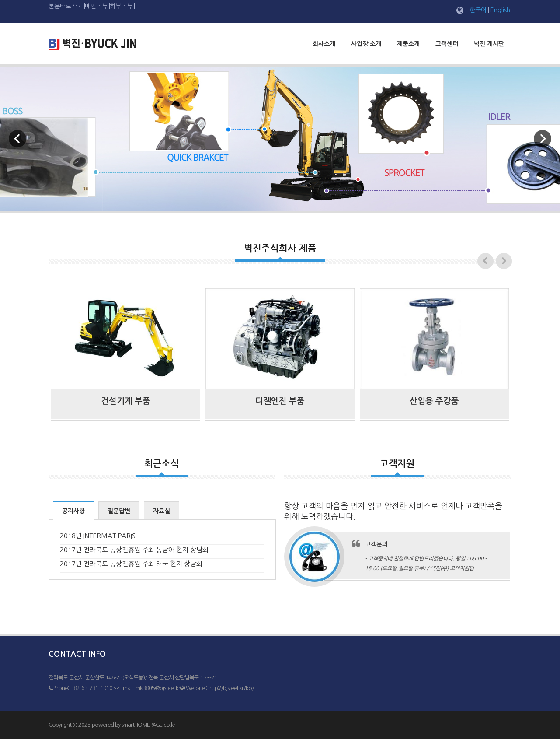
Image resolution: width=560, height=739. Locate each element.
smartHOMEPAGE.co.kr (148, 725)
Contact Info (77, 654)
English (500, 10)
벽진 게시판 (489, 44)
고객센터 (447, 44)
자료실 (162, 511)
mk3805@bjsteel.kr (158, 688)
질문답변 (119, 511)
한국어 (478, 10)
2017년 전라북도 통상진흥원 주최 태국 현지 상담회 (131, 564)
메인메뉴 (96, 6)
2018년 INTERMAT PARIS (98, 536)
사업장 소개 (366, 44)
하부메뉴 (121, 6)
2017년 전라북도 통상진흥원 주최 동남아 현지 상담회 (134, 550)
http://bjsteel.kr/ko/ (231, 688)
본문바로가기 (66, 6)
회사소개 (324, 44)
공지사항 (73, 511)
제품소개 (408, 44)
